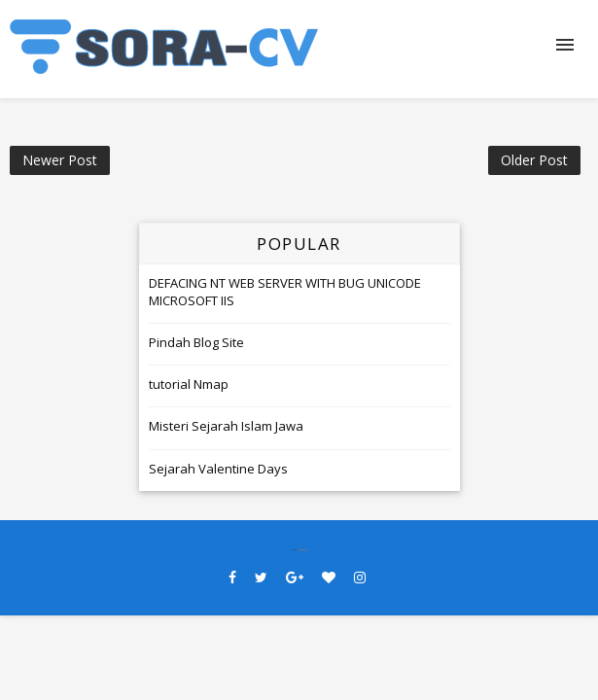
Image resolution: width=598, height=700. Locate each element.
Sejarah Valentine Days (218, 469)
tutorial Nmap (189, 384)
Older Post (534, 160)
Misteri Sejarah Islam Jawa (226, 426)
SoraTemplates (303, 550)
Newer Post (60, 160)
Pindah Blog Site (196, 342)
